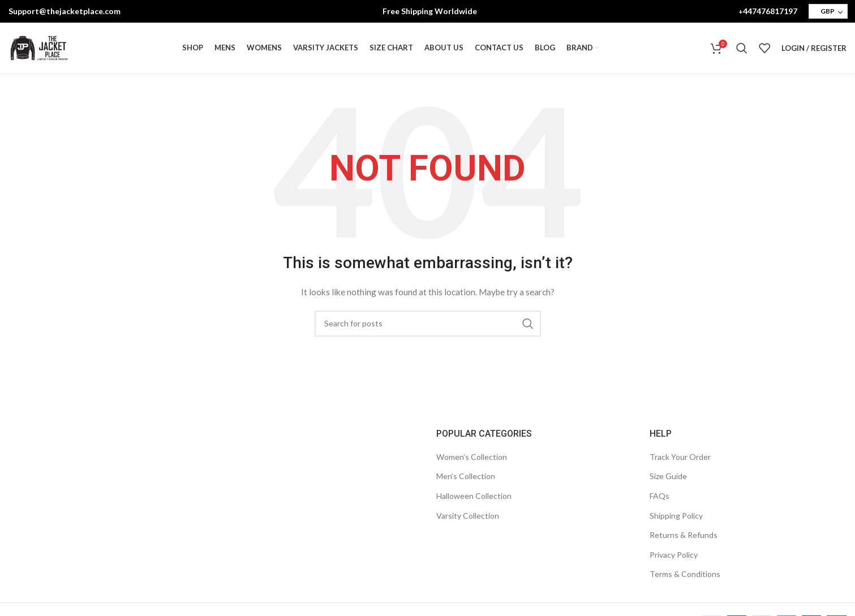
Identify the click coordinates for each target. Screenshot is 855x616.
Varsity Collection (468, 516)
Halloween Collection (474, 496)
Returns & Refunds (684, 535)
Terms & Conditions (685, 574)
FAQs (659, 496)
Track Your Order (680, 457)
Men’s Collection (466, 476)
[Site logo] (39, 47)
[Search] (742, 48)
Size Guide (668, 476)
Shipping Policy (676, 516)
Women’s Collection (472, 457)
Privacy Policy (674, 555)
